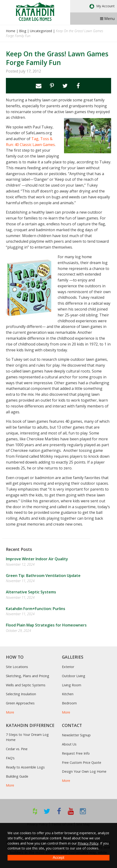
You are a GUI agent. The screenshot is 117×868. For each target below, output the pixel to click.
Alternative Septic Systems (31, 592)
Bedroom (69, 703)
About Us (69, 744)
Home (11, 31)
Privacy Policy (88, 843)
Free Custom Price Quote (82, 762)
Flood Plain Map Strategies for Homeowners (46, 625)
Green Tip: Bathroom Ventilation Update (43, 576)
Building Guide (17, 776)
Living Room (72, 685)
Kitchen (68, 694)
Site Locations (17, 667)
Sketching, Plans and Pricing (28, 676)
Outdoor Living (74, 676)
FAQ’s (10, 758)
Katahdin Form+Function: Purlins (36, 609)
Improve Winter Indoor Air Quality (37, 559)
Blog (23, 31)
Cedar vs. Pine (17, 749)
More (10, 712)
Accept (58, 858)
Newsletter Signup (76, 735)
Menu (107, 19)
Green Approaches (20, 703)
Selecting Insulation (21, 694)
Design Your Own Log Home (84, 771)
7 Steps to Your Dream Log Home (27, 737)
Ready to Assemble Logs (25, 767)
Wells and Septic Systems (26, 685)
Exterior (68, 667)
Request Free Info (76, 753)
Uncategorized (41, 31)
